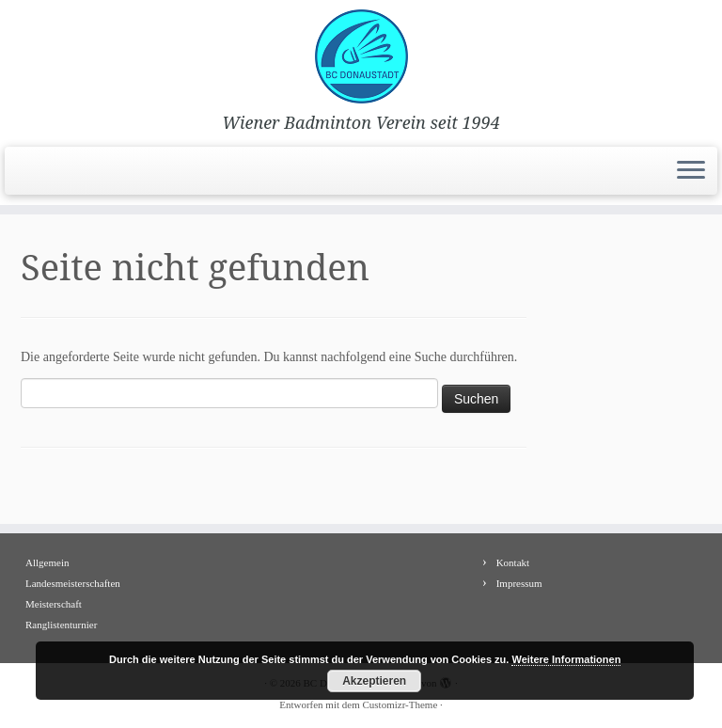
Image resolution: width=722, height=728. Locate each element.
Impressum (519, 583)
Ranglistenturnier (61, 625)
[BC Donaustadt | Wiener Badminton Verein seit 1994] (361, 56)
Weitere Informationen (566, 659)
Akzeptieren (374, 681)
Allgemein (47, 562)
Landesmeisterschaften (73, 583)
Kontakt (513, 562)
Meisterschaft (54, 604)
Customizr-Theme (400, 704)
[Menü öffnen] (691, 171)
